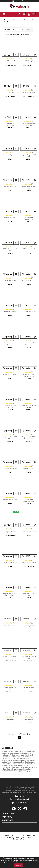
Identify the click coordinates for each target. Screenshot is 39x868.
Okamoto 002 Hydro (29, 562)
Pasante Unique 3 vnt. (10, 155)
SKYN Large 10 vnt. (29, 249)
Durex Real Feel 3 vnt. (29, 531)
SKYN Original (10, 61)
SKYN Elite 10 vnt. (10, 218)
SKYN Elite (10, 92)
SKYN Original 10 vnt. (29, 280)
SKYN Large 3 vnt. (10, 280)
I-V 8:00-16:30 (22, 803)
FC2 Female (10, 719)
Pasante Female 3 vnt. (10, 500)
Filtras (29, 30)
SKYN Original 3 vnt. (10, 312)
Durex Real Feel (29, 688)
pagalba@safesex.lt (22, 799)
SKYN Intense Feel (29, 92)
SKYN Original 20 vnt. (29, 312)
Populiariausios (14, 30)
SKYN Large (29, 61)
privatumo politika (28, 862)
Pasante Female (29, 719)
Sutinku (19, 865)
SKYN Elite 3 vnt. (29, 468)
